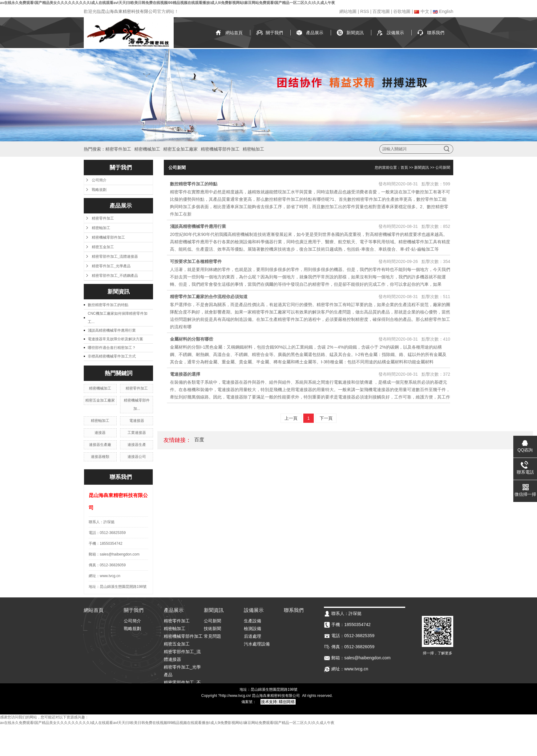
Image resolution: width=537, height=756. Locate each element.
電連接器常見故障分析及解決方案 (115, 339)
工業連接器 (137, 433)
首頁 (404, 168)
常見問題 (212, 636)
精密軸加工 (253, 149)
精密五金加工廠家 (180, 149)
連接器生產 (137, 445)
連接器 (100, 433)
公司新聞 (443, 168)
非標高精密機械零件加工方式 (112, 356)
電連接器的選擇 (185, 374)
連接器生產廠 (100, 445)
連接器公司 (137, 457)
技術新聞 (212, 629)
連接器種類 (100, 457)
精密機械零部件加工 (220, 149)
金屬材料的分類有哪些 (192, 339)
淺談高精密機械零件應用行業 (112, 330)
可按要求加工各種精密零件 (196, 261)
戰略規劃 (99, 190)
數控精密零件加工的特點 (108, 305)
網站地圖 (348, 11)
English (443, 11)
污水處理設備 (257, 644)
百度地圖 (381, 11)
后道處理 (252, 636)
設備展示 (395, 33)
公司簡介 (99, 180)
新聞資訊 (355, 33)
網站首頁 (234, 33)
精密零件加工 (118, 149)
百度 (199, 440)
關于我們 (274, 33)
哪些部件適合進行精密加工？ (112, 348)
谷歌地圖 (402, 11)
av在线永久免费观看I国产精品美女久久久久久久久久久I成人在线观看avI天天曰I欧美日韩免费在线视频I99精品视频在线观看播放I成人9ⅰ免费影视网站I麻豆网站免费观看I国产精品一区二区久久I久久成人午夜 (168, 3)
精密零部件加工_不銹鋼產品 (115, 276)
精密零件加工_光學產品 (111, 266)
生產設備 (252, 621)
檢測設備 (252, 629)
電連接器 (137, 421)
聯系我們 (436, 33)
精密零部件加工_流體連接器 (115, 257)
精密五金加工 (103, 247)
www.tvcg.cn (240, 696)
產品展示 (315, 33)
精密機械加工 (147, 149)
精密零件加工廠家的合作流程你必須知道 (209, 297)
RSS (365, 11)
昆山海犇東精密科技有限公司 (129, 11)
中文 (422, 11)
